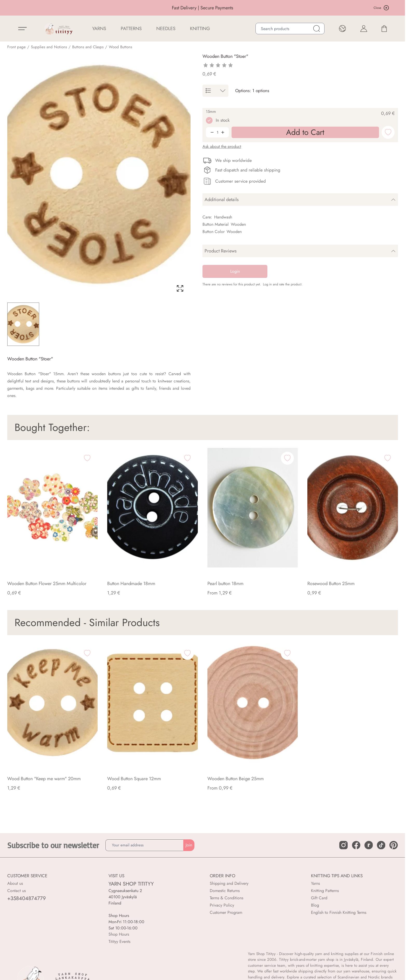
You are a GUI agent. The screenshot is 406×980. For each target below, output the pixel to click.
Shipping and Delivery (229, 883)
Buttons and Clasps (88, 47)
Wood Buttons (120, 47)
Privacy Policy (222, 905)
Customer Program (226, 912)
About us (15, 883)
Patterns (131, 29)
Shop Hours (119, 934)
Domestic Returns (225, 891)
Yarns (315, 883)
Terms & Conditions (226, 898)
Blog (315, 905)
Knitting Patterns (325, 891)
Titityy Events (119, 941)
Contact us (16, 891)
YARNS (99, 29)
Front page (16, 47)
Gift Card (319, 898)
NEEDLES (166, 29)
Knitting (200, 29)
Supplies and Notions (49, 47)
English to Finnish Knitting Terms (339, 912)
